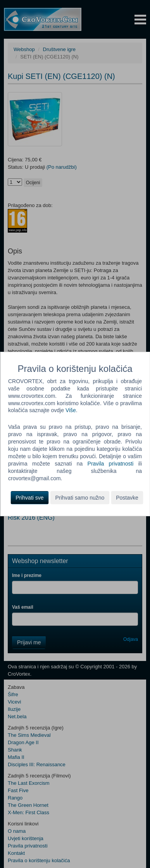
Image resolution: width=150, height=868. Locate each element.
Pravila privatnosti (111, 464)
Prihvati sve (29, 498)
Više (71, 410)
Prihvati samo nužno (80, 498)
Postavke (127, 498)
